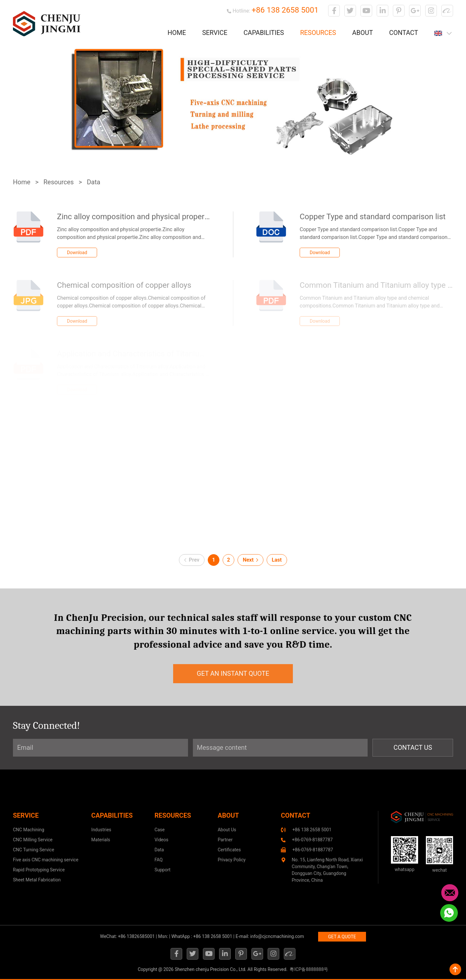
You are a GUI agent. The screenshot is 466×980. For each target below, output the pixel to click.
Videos (161, 840)
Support (162, 870)
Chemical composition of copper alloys (124, 285)
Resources (318, 33)
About (362, 33)
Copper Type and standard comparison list (373, 217)
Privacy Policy (232, 860)
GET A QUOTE (342, 937)
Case (159, 830)
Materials (101, 840)
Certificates (229, 850)
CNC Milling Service (33, 840)
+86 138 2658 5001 (285, 10)
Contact (404, 33)
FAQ (158, 860)
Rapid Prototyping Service (39, 870)
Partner (225, 840)
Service (215, 33)
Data (93, 182)
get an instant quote (233, 673)
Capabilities (264, 33)
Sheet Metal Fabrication (37, 880)
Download (77, 253)
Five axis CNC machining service (46, 860)
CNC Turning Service (33, 850)
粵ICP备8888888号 (309, 969)
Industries (101, 830)
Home (177, 33)
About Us (227, 830)
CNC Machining (29, 830)
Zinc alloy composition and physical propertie (135, 217)
